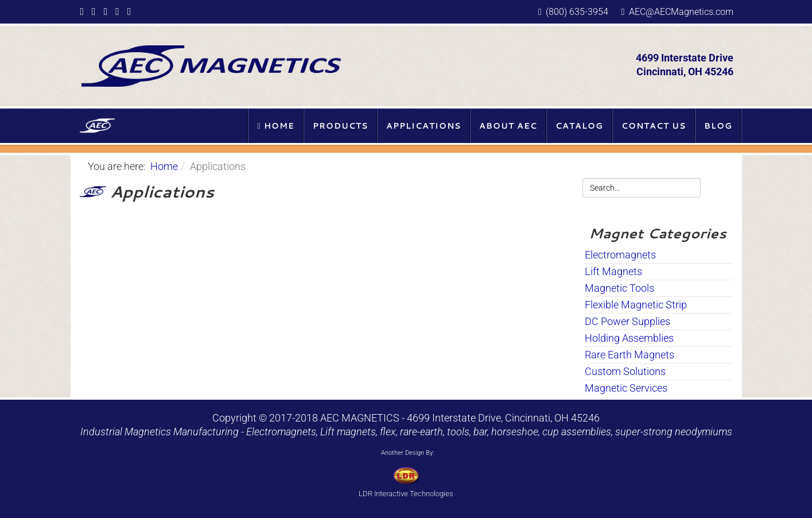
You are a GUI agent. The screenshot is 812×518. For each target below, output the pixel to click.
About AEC (508, 126)
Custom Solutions (625, 371)
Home (275, 126)
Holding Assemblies (629, 338)
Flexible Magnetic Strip (636, 305)
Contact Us (654, 126)
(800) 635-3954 (577, 12)
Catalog (579, 126)
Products (340, 126)
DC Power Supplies (628, 321)
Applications (424, 126)
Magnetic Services (626, 388)
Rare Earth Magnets (630, 355)
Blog (718, 126)
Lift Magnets (613, 271)
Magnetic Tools (619, 288)
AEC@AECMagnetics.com (681, 12)
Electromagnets (620, 255)
